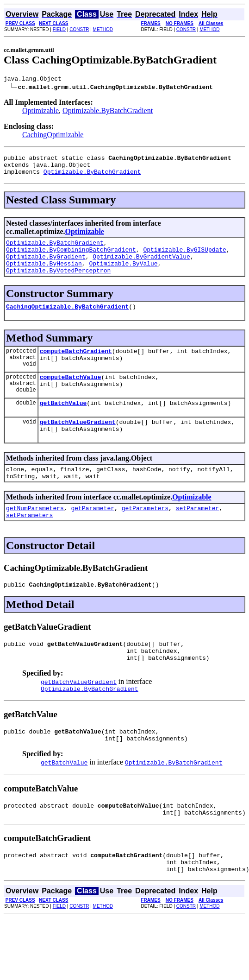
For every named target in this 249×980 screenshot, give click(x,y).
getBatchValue (63, 424)
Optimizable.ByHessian (44, 274)
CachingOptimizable (53, 136)
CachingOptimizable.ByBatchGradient (67, 320)
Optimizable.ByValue (123, 274)
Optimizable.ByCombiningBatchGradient (71, 258)
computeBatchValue (71, 395)
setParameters (29, 544)
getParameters (145, 536)
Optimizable (40, 112)
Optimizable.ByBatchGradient (108, 112)
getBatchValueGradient (78, 444)
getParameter (93, 536)
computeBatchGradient (76, 366)
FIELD (59, 29)
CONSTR (79, 29)
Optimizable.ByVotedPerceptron (58, 283)
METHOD (103, 29)
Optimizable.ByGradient (46, 266)
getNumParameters (35, 536)
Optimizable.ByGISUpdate (184, 258)
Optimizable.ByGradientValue (141, 266)
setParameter (198, 536)
